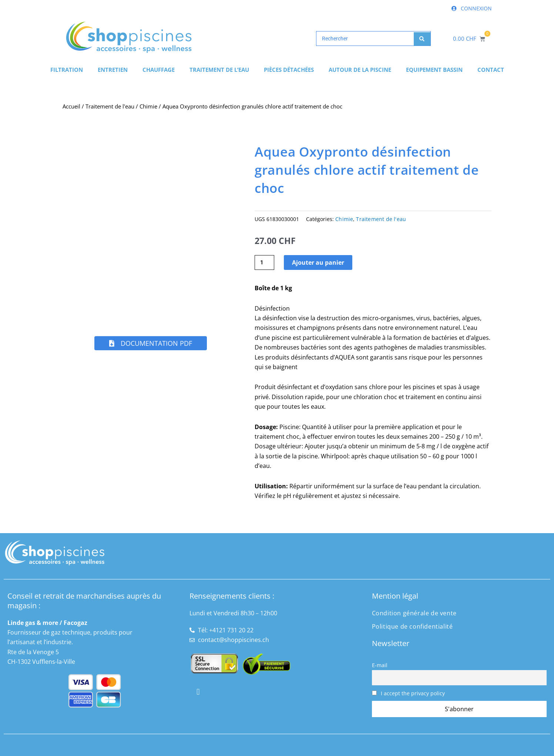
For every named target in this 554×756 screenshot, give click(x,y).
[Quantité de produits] (265, 262)
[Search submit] (422, 39)
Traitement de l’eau (219, 70)
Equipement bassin (434, 70)
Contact (491, 70)
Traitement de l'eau (110, 106)
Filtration (67, 70)
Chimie (148, 106)
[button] (151, 343)
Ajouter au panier (319, 262)
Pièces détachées (289, 70)
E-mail (380, 665)
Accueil (71, 106)
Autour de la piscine (360, 70)
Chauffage (159, 70)
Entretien (113, 70)
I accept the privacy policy (409, 693)
